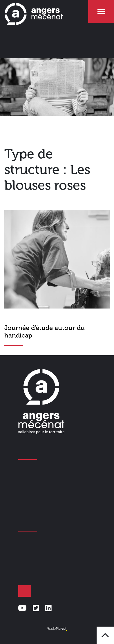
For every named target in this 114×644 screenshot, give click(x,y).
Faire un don (25, 591)
